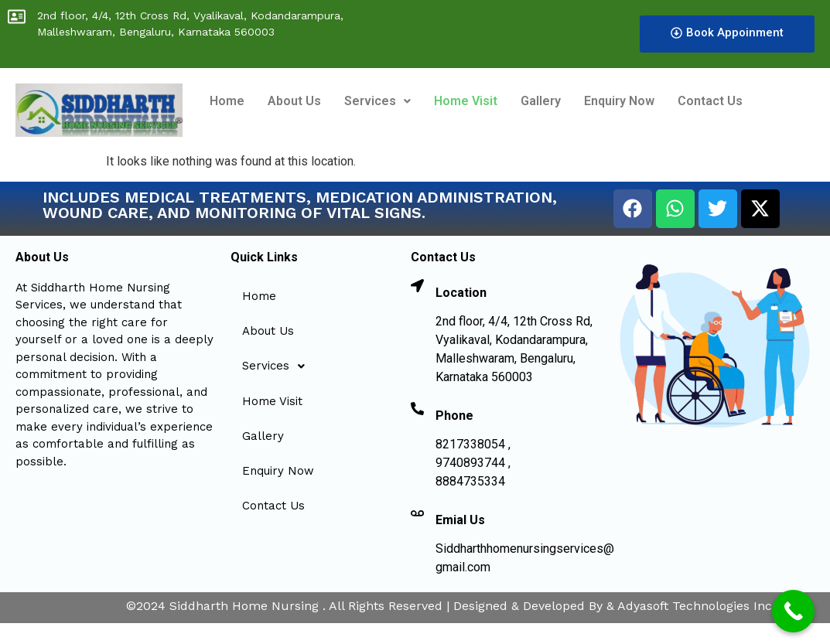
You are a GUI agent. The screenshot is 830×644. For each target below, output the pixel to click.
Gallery (541, 101)
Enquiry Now (619, 101)
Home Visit (466, 101)
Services (377, 101)
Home (227, 101)
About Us (294, 101)
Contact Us (710, 101)
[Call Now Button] (793, 611)
